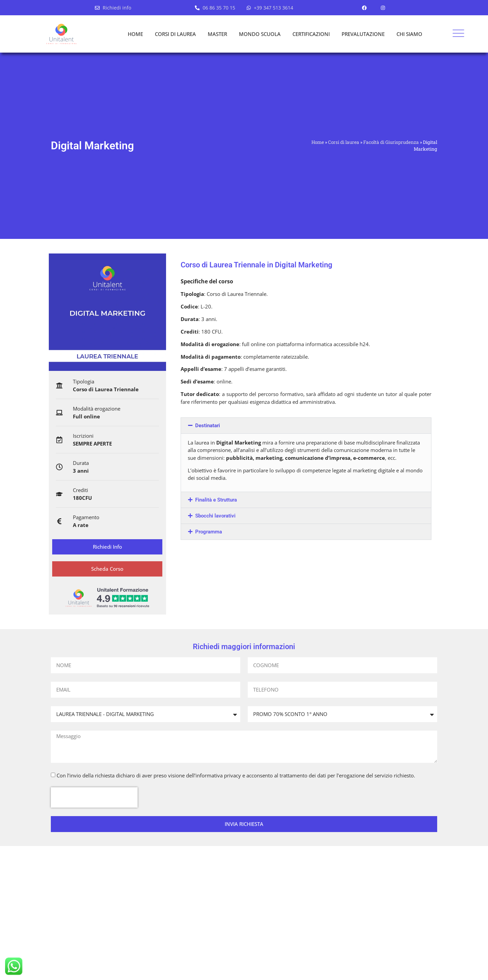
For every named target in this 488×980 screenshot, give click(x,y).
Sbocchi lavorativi (215, 516)
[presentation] (94, 798)
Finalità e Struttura (216, 500)
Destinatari (208, 426)
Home (318, 142)
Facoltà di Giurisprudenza (391, 142)
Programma (209, 532)
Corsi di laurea (344, 142)
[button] (306, 426)
